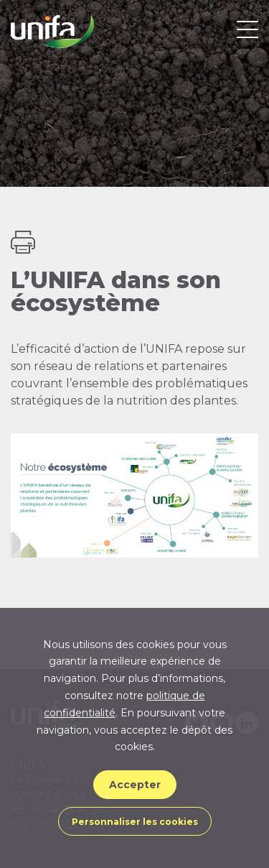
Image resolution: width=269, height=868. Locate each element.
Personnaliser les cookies (135, 822)
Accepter (135, 785)
